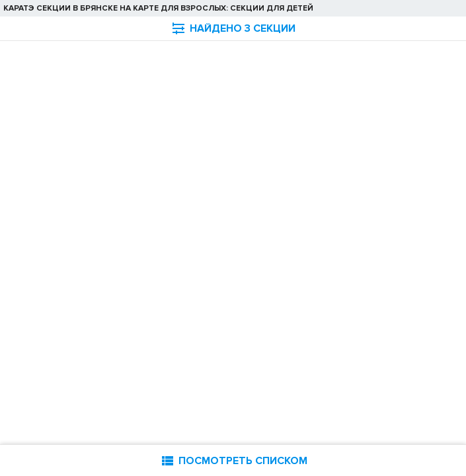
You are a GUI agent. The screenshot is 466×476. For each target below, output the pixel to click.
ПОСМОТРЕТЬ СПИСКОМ (233, 460)
